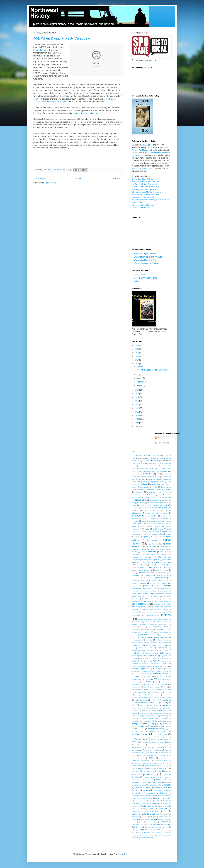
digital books (151, 540)
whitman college (152, 822)
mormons (147, 677)
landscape (154, 643)
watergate (153, 817)
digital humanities (155, 544)
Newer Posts (39, 178)
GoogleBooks (149, 588)
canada (152, 495)
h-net (136, 599)
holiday (165, 609)
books (155, 487)
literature (168, 653)
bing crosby (143, 482)
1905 (166, 455)
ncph (166, 687)
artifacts (165, 474)
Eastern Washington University (144, 150)
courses (158, 521)
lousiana (134, 661)
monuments (136, 676)
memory (168, 669)
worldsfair (159, 827)
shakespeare (136, 766)
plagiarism (143, 726)
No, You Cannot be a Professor (143, 179)
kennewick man (137, 640)
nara (150, 682)
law (147, 645)
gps (167, 591)
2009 (137, 419)
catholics (138, 497)
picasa (165, 724)
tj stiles (162, 796)
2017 (137, 390)
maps (165, 666)
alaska (141, 463)
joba (133, 637)
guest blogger (166, 596)
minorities (137, 674)
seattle (152, 758)
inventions (138, 632)
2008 (137, 423)
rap (136, 745)
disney (134, 549)
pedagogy (165, 718)
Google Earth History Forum (146, 278)
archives (147, 474)
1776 (133, 455)
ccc (156, 497)
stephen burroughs (155, 785)
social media (142, 771)
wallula (142, 809)
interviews (161, 629)
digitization (164, 547)
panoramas (135, 716)
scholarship (164, 755)
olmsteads (150, 708)
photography (153, 724)
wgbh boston (145, 819)
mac (155, 661)
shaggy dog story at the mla (158, 763)
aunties (141, 479)
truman (146, 798)
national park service (158, 684)
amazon (158, 463)
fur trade (142, 573)
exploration (166, 560)
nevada (140, 690)
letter (133, 648)
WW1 (152, 830)
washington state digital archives (145, 814)
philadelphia (164, 721)
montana (165, 674)
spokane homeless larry (152, 777)
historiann (153, 602)
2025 (137, 349)
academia (147, 461)
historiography (139, 607)
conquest (153, 518)
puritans (165, 740)
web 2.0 (135, 819)
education (152, 552)
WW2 (159, 830)
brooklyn (160, 490)
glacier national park (141, 581)
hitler (151, 609)
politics (158, 729)
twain (157, 798)
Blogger (127, 854)
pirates (134, 726)
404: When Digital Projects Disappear (62, 38)
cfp (146, 500)
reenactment (136, 747)
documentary (143, 549)
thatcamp (163, 793)
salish (134, 755)
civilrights (135, 508)
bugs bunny (151, 492)
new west (142, 692)
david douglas (158, 529)
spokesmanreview (155, 782)
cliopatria (135, 510)
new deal (148, 690)
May (139, 375)
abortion (137, 461)
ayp (149, 479)
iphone (147, 632)
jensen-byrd (154, 635)
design (168, 534)
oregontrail (156, 713)
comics (149, 513)
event (150, 557)
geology (159, 575)
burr (160, 492)
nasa (156, 682)
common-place (161, 513)
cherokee (165, 500)
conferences (138, 516)
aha (164, 461)
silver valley (164, 766)
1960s (154, 458)
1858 (147, 455)
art (158, 474)
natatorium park (165, 682)
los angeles (144, 658)
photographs (137, 724)
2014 (137, 401)
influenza (135, 627)
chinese (142, 503)
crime (166, 521)
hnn (158, 609)
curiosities (157, 524)
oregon (135, 713)
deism (157, 531)
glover (154, 581)
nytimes (149, 705)
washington (163, 809)
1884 (154, 455)
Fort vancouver (146, 570)
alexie (150, 463)
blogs (144, 484)
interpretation (149, 630)
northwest (155, 700)
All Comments (162, 443)
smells (154, 768)
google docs (136, 586)
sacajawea (165, 753)
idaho (165, 612)
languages (164, 643)
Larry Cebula (147, 145)
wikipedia (156, 824)
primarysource (161, 734)
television (138, 793)
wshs (134, 830)
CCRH (165, 497)
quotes (154, 742)
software (152, 771)
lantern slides (137, 645)
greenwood (154, 596)
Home (78, 178)
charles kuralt (155, 500)
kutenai (166, 640)
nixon (169, 697)
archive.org (135, 474)
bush (166, 492)
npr (157, 703)
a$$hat (168, 458)
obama (165, 705)
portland (152, 731)
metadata (137, 671)
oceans (134, 708)
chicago (134, 503)
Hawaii (166, 599)
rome (143, 753)
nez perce (154, 698)
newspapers (166, 692)
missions (146, 674)
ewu (159, 557)
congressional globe (139, 518)
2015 (137, 397)
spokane (147, 774)
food (163, 567)
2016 (137, 394)
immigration (136, 615)
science (143, 758)
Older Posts (117, 178)
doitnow (153, 549)
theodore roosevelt (151, 796)
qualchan (146, 742)
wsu (140, 830)
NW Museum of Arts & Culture (146, 263)
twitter (164, 798)
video (154, 803)
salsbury (142, 755)
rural (157, 753)
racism (162, 742)
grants (145, 596)
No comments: (60, 170)
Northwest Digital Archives (145, 254)
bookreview (144, 487)
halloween (146, 599)
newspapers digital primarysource (147, 695)
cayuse (148, 497)
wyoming (168, 830)
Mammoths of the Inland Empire (143, 197)
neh (133, 690)
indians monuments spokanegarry (155, 624)
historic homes (163, 602)
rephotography (137, 750)
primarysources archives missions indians (146, 737)
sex (144, 763)
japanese (135, 635)
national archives (140, 684)
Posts (159, 438)
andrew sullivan (162, 466)
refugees (151, 747)
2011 (137, 412)
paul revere (136, 718)
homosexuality (136, 612)
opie (155, 711)
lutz (142, 661)
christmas (143, 505)
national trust (136, 687)
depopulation (136, 534)
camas (144, 495)
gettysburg (150, 578)
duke (169, 549)
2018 (137, 364)
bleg (169, 482)
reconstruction (154, 745)
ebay (136, 552)
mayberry (149, 669)
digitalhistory (151, 547)
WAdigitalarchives (147, 806)
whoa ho (135, 825)
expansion (156, 560)
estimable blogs (137, 557)
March (140, 378)
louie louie (155, 658)
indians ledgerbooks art (143, 622)
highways (135, 602)
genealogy (136, 575)
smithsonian (163, 768)
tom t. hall (137, 798)
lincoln (159, 653)
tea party (135, 790)
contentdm (164, 518)
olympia (160, 708)
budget (168, 490)
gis (170, 578)
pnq (167, 726)
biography (153, 482)
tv (151, 798)
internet (151, 627)
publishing (155, 739)
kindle (158, 640)
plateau (153, 726)
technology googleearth (163, 790)
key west (149, 640)
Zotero (137, 281)
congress (164, 516)
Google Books (140, 275)
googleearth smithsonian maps (142, 591)
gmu (161, 581)
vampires (146, 803)
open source (146, 711)
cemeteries (136, 500)
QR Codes (136, 742)
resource (149, 750)
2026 (137, 345)
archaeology (150, 471)
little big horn (138, 656)
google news (136, 588)
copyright (135, 521)
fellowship (138, 565)
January (140, 385)
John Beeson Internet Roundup (143, 205)
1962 (161, 458)
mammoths (145, 663)
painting (165, 713)
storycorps (138, 788)
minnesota (167, 671)
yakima (137, 832)
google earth (148, 586)
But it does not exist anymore (89, 113)
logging (166, 656)
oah (157, 705)
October (140, 367)
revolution (158, 750)
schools (134, 758)
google (143, 583)
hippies (143, 601)
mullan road (158, 676)
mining (158, 671)
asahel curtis (136, 477)
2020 (137, 356)
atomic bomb (148, 477)
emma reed (164, 552)
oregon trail (145, 713)
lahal (139, 643)
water (144, 817)
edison (143, 552)
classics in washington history (155, 508)
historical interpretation (162, 604)
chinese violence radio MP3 (158, 503)
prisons (166, 737)
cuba (149, 524)
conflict (154, 516)
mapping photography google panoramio (146, 666)
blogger (137, 484)
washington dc (137, 811)
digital (145, 537)
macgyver (135, 663)
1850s (140, 455)
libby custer (154, 650)
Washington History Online (145, 260)
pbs (144, 718)
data (147, 529)
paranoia (145, 716)
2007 (137, 426)
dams (142, 526)
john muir (141, 637)
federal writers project (162, 562)
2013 (137, 405)
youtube (147, 832)
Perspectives (147, 721)
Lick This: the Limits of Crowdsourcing (145, 184)
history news (159, 607)
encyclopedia (136, 554)
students (148, 788)
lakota (146, 643)
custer (134, 526)
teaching (146, 790)
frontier (165, 570)
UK (169, 798)
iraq (155, 632)
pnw (133, 729)
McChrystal (159, 669)
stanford (168, 782)
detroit (137, 537)
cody (146, 510)
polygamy (167, 729)
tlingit (169, 796)
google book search (159, 583)
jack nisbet (164, 632)
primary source (140, 734)
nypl (142, 705)
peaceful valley (153, 718)
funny (133, 573)
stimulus (167, 785)
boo (163, 484)
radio (169, 742)
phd (156, 721)
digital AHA (158, 537)
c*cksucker (135, 495)
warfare (152, 809)
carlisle (160, 495)
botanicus (165, 487)
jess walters (164, 635)
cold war (156, 510)
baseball (165, 479)
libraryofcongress (148, 653)
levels (64, 102)
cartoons (168, 495)
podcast (141, 729)
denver (165, 531)
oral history (164, 711)
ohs (141, 708)
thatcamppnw (137, 795)
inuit (169, 630)
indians (166, 615)
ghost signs (161, 578)
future (160, 573)
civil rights (153, 505)
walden (161, 806)
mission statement (139, 168)
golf (167, 581)
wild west (167, 824)
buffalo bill (139, 492)
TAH (166, 788)
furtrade (152, 573)
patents (154, 716)
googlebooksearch (162, 588)
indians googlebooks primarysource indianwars (154, 619)
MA (148, 661)
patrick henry (164, 716)
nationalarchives (149, 687)
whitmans (164, 822)
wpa (166, 827)
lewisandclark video (139, 650)
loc (146, 656)
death (149, 531)
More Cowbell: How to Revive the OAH (145, 182)
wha (154, 819)
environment (150, 554)
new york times (153, 692)
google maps (162, 586)
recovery (165, 745)
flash (142, 567)
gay (167, 573)
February (141, 382)
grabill (134, 594)
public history (138, 739)
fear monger (147, 562)
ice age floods (152, 612)
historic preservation (140, 604)
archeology (163, 471)
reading (143, 745)
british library (150, 490)
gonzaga (135, 583)
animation (148, 468)
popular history (140, 731)
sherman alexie (151, 766)
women (150, 827)
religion (164, 747)
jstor (158, 637)
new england (160, 690)
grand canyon (160, 594)
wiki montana (145, 825)
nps (163, 703)
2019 (137, 360)
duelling (162, 549)
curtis (166, 524)
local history (155, 656)
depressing (147, 534)
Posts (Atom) (50, 183)
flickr (150, 567)
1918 (133, 458)
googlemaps (159, 591)
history (149, 607)
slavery (134, 768)
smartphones (144, 768)
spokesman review (138, 782)
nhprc (162, 698)
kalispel (165, 637)
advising (157, 461)
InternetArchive (137, 630)
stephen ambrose (140, 785)
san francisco (153, 755)
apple (140, 471)
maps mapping (137, 669)
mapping (165, 663)
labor (133, 643)
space (134, 775)
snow (133, 771)
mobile (155, 674)
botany (134, 490)
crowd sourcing (138, 524)
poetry (150, 729)
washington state (156, 811)
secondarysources (161, 761)
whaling (141, 822)
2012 (137, 408)
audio (157, 476)
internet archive (162, 627)
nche (159, 687)
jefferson (144, 635)
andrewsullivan (137, 468)
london (134, 658)
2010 (137, 415)
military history (148, 671)
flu (157, 567)
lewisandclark (162, 648)
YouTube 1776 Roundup (140, 208)
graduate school (145, 594)
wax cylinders (164, 817)
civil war (164, 505)
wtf (146, 830)
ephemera (164, 554)
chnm (134, 505)
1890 (160, 455)
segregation (136, 763)
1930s (147, 458)
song (159, 771)
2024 (137, 353)
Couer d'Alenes (147, 521)
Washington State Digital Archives (148, 257)
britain (141, 490)
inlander (143, 627)
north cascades (141, 700)
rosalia (150, 753)
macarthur (164, 661)
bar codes (156, 479)
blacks (162, 482)
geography (148, 575)
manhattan (155, 663)
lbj (159, 645)
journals (150, 637)
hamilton (156, 599)
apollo (157, 468)
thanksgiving (151, 793)
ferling (146, 565)
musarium (138, 679)
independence (151, 615)
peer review (136, 721)
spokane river (162, 780)
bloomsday (155, 484)
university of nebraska (143, 801)
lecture (165, 645)
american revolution (147, 466)
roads (136, 753)
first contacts (161, 565)
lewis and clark (146, 648)
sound (166, 771)
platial (161, 726)
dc (143, 531)
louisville (165, 658)
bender (134, 482)
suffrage (158, 788)
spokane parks (146, 780)
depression (158, 534)
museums (149, 679)
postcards (164, 731)
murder (168, 677)
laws (153, 645)
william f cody (139, 827)
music (143, 682)
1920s (140, 458)
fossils (157, 570)
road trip (168, 750)
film (152, 565)
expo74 (137, 562)
